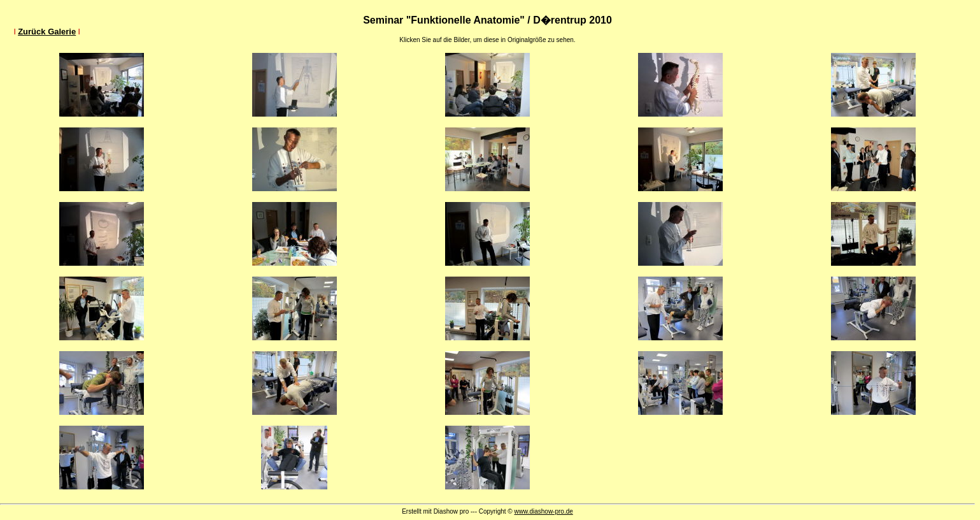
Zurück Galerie (47, 32)
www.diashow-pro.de (544, 511)
